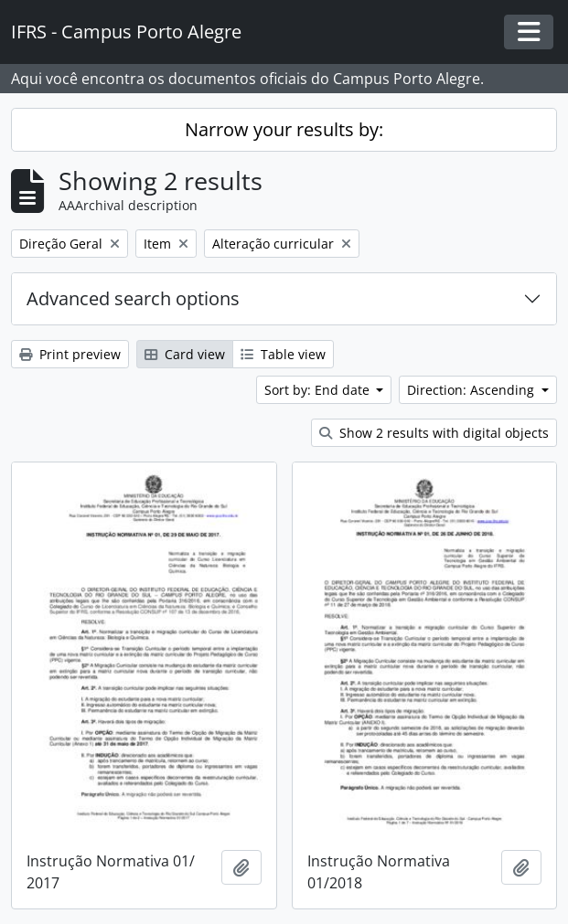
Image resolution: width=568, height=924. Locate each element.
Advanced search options (133, 298)
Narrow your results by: (284, 129)
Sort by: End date (319, 390)
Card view (185, 354)
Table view (283, 354)
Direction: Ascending (472, 390)
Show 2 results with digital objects (434, 433)
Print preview (70, 354)
